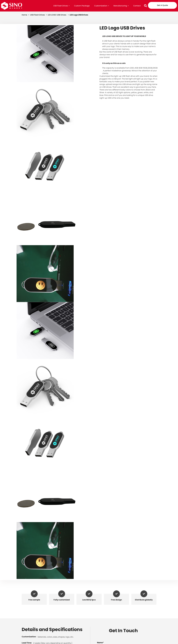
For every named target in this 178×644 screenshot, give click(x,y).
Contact (137, 6)
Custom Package (82, 6)
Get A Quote (162, 5)
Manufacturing (121, 6)
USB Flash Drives (61, 6)
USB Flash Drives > (39, 15)
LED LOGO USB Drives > (58, 15)
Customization (102, 6)
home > (26, 15)
